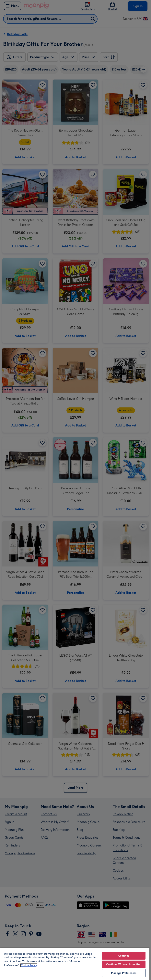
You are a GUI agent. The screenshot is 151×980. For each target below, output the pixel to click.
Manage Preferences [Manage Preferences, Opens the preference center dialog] (124, 973)
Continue (124, 956)
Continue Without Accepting (124, 964)
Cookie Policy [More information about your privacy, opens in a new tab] (29, 965)
